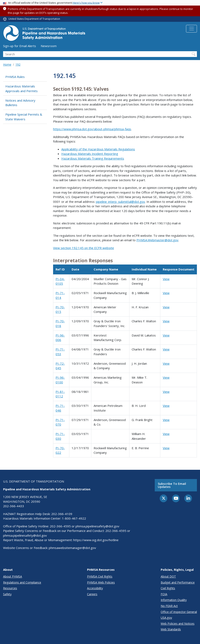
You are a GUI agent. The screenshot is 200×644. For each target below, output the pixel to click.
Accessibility (95, 588)
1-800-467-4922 (74, 518)
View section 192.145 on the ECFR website (84, 248)
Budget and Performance (178, 582)
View (166, 279)
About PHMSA (13, 576)
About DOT (168, 576)
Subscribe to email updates (172, 485)
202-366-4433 (14, 506)
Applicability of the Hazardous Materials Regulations (98, 149)
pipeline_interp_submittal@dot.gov (120, 202)
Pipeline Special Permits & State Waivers (24, 117)
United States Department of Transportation (34, 19)
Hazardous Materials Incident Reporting (90, 154)
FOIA (164, 594)
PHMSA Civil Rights (100, 576)
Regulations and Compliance (22, 582)
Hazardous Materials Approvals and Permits (22, 89)
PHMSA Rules (15, 77)
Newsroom (49, 46)
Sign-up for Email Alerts (20, 46)
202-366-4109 (62, 514)
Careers (92, 594)
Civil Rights (168, 588)
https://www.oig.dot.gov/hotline (96, 540)
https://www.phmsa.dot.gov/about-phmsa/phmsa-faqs (92, 129)
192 (18, 64)
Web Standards (171, 629)
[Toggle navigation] (191, 29)
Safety (7, 594)
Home (7, 64)
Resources (10, 588)
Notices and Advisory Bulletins (20, 103)
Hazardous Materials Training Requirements (93, 158)
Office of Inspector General (179, 612)
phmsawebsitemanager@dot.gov (72, 548)
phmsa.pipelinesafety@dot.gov (97, 526)
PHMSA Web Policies (101, 582)
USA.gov (166, 618)
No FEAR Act (169, 606)
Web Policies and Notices (178, 624)
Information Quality (174, 600)
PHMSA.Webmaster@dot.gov (157, 240)
